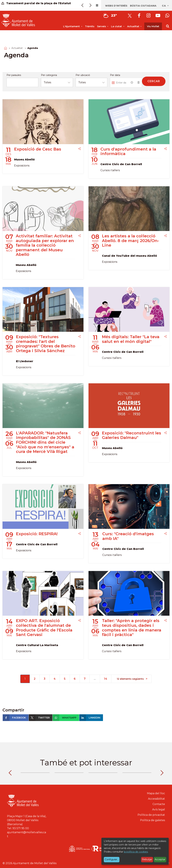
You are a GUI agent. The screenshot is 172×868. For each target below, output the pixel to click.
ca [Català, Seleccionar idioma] (166, 6)
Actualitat (17, 48)
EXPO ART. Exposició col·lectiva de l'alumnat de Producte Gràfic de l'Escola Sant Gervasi (44, 628)
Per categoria (49, 75)
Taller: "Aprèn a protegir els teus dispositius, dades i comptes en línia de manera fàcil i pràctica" (132, 628)
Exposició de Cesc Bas (38, 149)
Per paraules (14, 75)
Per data (115, 75)
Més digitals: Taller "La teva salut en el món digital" (131, 339)
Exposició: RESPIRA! (37, 534)
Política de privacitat (151, 815)
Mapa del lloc (156, 793)
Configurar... (112, 859)
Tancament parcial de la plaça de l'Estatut (36, 3)
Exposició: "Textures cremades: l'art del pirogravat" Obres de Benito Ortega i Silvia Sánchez (46, 344)
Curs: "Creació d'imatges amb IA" (128, 536)
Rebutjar (147, 859)
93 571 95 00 (21, 828)
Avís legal (159, 809)
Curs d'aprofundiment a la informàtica (128, 151)
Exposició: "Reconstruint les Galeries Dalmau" (132, 435)
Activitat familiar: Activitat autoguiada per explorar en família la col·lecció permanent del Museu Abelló (45, 245)
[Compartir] (79, 149)
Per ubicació (83, 75)
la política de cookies (136, 852)
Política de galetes (153, 820)
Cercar (154, 81)
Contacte (159, 804)
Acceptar (160, 859)
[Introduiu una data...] (119, 83)
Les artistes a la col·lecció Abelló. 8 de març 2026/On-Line (131, 241)
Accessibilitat (156, 799)
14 (106, 679)
